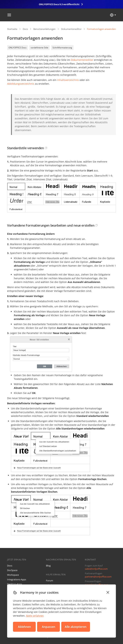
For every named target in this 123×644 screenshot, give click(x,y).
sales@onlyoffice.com (96, 569)
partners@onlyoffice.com (98, 577)
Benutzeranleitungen (44, 29)
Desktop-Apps (15, 584)
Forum (50, 581)
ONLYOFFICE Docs (17, 48)
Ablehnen (24, 627)
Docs (25, 29)
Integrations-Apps (17, 579)
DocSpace (12, 570)
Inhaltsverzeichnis (68, 80)
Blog (48, 566)
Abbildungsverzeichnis (21, 84)
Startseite (12, 29)
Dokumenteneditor (71, 29)
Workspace (13, 575)
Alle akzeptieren (76, 627)
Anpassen (49, 627)
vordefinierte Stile (39, 48)
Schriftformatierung (62, 48)
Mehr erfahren (35, 616)
